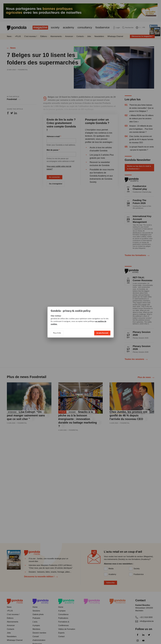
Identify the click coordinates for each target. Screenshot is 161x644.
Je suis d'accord (102, 329)
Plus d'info (57, 329)
